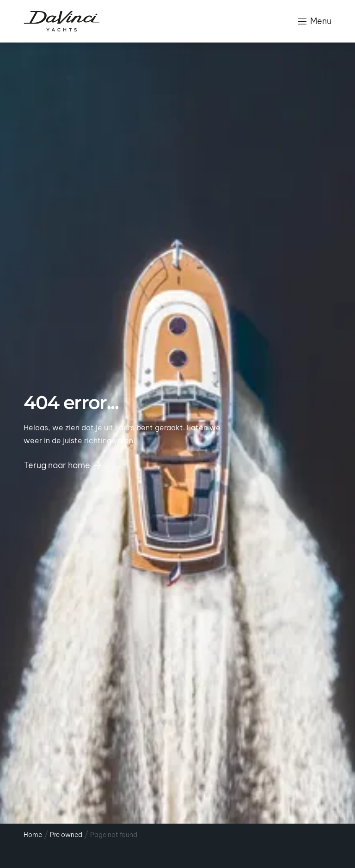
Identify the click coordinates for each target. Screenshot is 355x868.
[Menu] (302, 21)
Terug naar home (62, 465)
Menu (315, 21)
